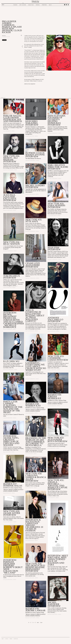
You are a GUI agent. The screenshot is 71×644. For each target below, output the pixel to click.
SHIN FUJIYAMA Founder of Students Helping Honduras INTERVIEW (56, 120)
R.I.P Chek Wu (11, 361)
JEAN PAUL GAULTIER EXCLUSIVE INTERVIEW (10, 198)
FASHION (15, 5)
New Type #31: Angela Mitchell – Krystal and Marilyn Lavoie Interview (58, 485)
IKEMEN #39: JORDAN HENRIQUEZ (55, 397)
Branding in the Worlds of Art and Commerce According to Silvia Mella (36, 442)
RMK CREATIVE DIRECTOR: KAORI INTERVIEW (58, 167)
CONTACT (7, 639)
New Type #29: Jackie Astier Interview (12, 513)
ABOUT (3, 639)
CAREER (11, 639)
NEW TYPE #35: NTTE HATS (34, 221)
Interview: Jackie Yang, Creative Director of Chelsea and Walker (11, 440)
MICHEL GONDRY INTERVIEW (35, 186)
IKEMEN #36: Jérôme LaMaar (35, 609)
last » (41, 623)
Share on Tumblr (18, 40)
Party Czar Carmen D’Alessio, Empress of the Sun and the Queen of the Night (13, 407)
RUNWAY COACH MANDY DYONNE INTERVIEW (35, 155)
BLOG (50, 5)
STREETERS (44, 5)
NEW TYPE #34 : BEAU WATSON (12, 243)
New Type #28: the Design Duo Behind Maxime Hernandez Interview (35, 567)
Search (3, 5)
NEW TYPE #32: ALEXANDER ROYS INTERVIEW (58, 439)
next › (38, 623)
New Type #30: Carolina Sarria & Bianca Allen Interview (36, 477)
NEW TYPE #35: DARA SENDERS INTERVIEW (56, 205)
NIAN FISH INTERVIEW (54, 248)
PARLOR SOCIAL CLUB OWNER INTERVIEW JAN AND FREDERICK (13, 118)
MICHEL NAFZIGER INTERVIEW (54, 604)
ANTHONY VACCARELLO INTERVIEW (55, 319)
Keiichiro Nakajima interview (32, 123)
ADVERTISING (16, 639)
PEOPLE (38, 5)
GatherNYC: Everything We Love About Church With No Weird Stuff (36, 366)
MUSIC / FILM (31, 5)
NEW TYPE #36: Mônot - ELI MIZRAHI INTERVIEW (12, 159)
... (56, 612)
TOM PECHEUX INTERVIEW (12, 277)
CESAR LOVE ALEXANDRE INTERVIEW (33, 265)
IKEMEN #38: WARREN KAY (33, 405)
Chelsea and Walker (19, 449)
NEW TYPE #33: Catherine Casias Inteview (58, 358)
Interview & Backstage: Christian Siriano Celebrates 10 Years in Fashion (34, 525)
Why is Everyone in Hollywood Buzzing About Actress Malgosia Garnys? (35, 316)
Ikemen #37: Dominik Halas (13, 485)
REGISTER (62, 2)
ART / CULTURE (23, 5)
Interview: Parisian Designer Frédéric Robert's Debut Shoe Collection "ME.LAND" (13, 566)
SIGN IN (67, 2)
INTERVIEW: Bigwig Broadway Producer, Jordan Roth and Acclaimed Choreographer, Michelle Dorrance (14, 320)
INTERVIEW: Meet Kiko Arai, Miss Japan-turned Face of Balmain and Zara (58, 560)
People (4, 36)
